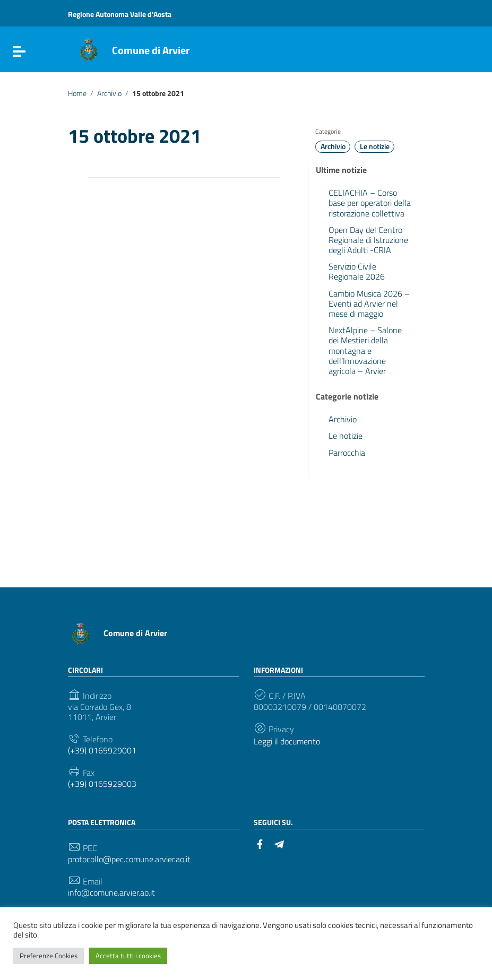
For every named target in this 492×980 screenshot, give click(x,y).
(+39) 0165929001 (102, 751)
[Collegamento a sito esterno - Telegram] (279, 843)
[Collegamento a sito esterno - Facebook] (260, 843)
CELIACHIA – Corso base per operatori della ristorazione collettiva (370, 203)
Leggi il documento (287, 741)
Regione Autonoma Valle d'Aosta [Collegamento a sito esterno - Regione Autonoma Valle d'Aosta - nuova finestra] (120, 14)
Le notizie (375, 146)
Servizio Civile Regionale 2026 (357, 271)
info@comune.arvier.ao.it (111, 893)
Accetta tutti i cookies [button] (128, 956)
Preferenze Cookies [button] (49, 956)
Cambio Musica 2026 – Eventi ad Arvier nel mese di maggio (369, 303)
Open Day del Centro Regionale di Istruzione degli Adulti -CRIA (368, 240)
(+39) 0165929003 (102, 784)
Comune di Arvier (151, 50)
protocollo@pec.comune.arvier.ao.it (129, 859)
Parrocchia (347, 453)
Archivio (109, 93)
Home (77, 93)
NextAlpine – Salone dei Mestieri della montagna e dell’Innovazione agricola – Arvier (365, 350)
